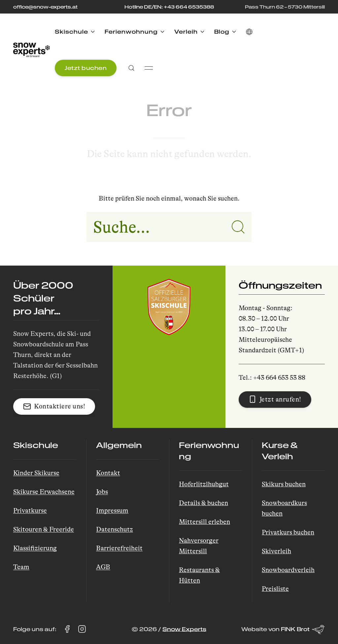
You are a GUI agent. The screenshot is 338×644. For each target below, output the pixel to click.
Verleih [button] (189, 32)
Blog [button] (225, 32)
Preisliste (275, 589)
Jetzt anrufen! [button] (275, 399)
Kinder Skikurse (36, 473)
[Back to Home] (32, 50)
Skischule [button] (75, 32)
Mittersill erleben (204, 522)
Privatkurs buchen (288, 532)
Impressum (112, 511)
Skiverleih (276, 551)
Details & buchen (203, 503)
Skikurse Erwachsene (44, 492)
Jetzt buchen (86, 68)
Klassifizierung (35, 548)
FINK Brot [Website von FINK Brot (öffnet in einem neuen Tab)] (303, 629)
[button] (249, 32)
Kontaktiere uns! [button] (54, 406)
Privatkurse (30, 511)
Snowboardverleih (288, 570)
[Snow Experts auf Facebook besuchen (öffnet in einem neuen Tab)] (67, 629)
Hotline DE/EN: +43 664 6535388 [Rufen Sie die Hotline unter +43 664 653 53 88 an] (169, 7)
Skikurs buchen (284, 484)
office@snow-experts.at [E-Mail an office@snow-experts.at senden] (45, 7)
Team (21, 567)
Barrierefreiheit (119, 548)
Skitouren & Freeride (44, 529)
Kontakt (108, 473)
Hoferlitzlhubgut (204, 484)
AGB (103, 567)
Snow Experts (184, 629)
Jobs (102, 492)
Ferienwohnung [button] (135, 32)
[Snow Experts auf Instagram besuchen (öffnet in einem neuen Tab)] (82, 629)
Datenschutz (115, 529)
